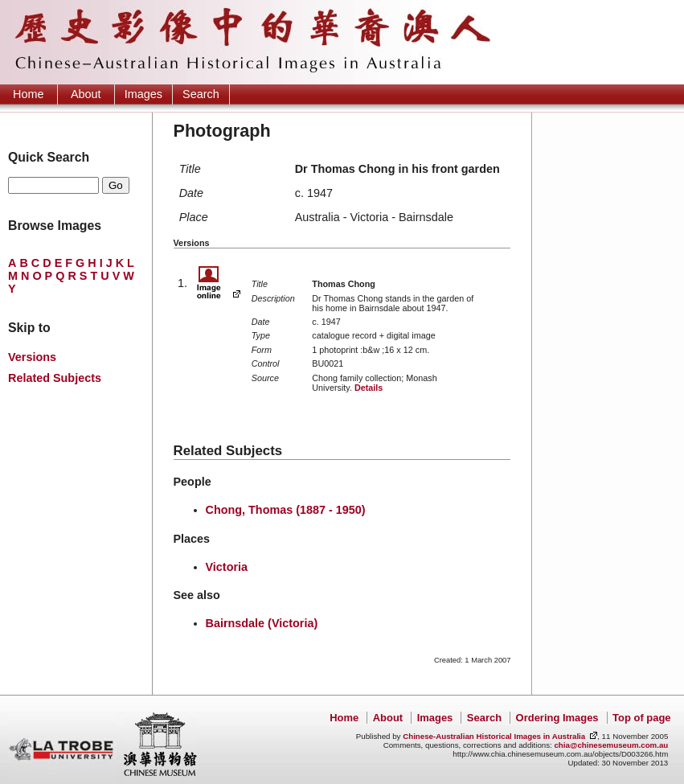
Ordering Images (557, 718)
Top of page (641, 718)
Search (201, 94)
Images (143, 94)
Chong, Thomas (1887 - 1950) (286, 510)
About (86, 94)
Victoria (227, 567)
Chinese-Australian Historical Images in (494, 736)
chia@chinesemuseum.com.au (611, 745)
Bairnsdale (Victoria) (262, 623)
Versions (32, 357)
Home (28, 94)
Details (369, 388)
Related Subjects (55, 378)
